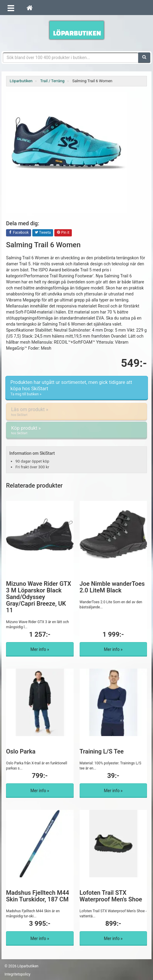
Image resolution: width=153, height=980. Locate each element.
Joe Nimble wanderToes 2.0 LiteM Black (112, 587)
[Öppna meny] (11, 8)
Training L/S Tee (102, 751)
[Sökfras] (71, 58)
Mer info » (40, 649)
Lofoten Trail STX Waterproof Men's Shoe (111, 896)
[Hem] (30, 8)
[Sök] (144, 58)
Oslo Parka (21, 751)
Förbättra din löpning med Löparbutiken (77, 30)
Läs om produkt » (76, 412)
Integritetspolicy (18, 974)
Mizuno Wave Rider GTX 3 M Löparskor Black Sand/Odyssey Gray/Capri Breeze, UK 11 (39, 597)
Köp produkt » (76, 430)
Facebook (19, 233)
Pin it (63, 233)
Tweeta (43, 233)
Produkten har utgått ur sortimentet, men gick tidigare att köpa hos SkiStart (77, 388)
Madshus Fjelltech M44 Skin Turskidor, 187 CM (38, 896)
